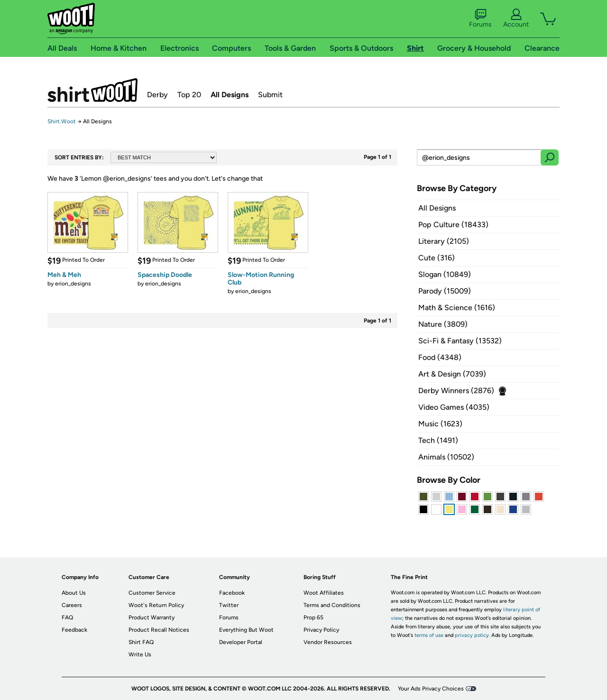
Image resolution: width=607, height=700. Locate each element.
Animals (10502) (446, 457)
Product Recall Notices (159, 630)
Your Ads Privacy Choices (431, 689)
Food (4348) (440, 357)
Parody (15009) (445, 291)
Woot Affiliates (324, 593)
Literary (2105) (444, 241)
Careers (72, 605)
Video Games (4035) (454, 407)
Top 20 (189, 95)
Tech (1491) (438, 440)
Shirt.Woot (92, 90)
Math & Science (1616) (457, 308)
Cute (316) (437, 258)
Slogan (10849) (445, 274)
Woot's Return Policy (156, 605)
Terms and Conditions (332, 605)
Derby (157, 95)
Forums (480, 18)
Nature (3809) (443, 324)
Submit (270, 95)
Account (516, 18)
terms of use (429, 635)
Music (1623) (440, 424)
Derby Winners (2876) (456, 391)
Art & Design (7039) (452, 374)
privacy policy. (472, 635)
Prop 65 (313, 617)
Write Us (140, 654)
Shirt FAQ (141, 642)
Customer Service (152, 593)
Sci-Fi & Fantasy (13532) (460, 341)
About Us (74, 593)
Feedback (74, 630)
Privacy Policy (321, 630)
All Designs (230, 95)
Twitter (229, 605)
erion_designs (73, 284)
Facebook (232, 593)
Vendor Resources (328, 642)
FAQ (67, 617)
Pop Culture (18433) (453, 225)
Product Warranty (152, 617)
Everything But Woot (246, 630)
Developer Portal (241, 642)
